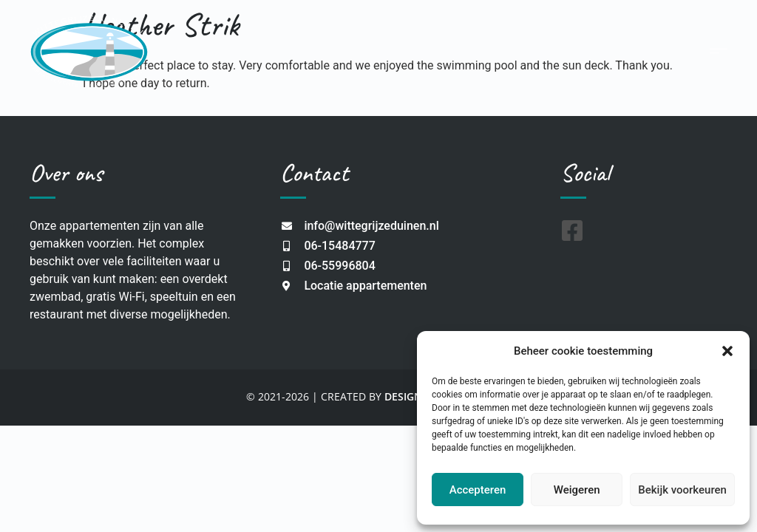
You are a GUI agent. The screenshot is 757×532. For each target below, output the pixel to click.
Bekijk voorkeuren (682, 490)
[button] (727, 351)
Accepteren (478, 490)
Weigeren (577, 490)
